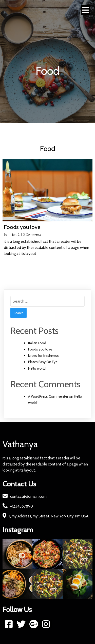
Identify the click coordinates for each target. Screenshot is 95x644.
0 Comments (32, 234)
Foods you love (40, 349)
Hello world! (37, 368)
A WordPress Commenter (48, 396)
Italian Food (37, 343)
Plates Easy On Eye (43, 362)
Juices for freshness (43, 356)
